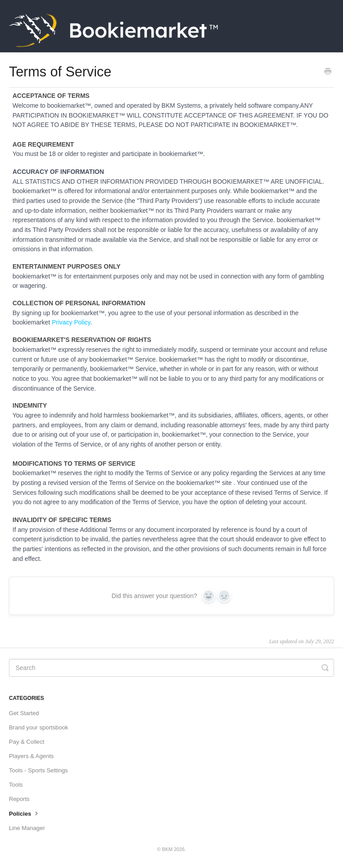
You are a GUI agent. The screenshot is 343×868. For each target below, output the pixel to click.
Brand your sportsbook (39, 727)
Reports (19, 799)
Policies (25, 813)
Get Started (24, 713)
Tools (16, 785)
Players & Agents (31, 756)
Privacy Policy (71, 322)
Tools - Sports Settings (38, 770)
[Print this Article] (328, 72)
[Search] (171, 668)
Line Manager (27, 828)
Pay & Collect (27, 742)
